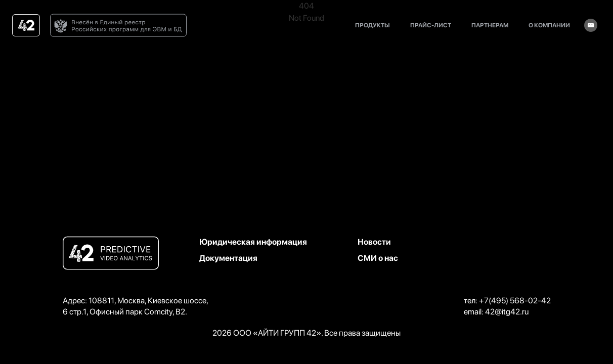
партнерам (490, 25)
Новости (374, 242)
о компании (549, 25)
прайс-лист (431, 25)
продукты (373, 25)
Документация (228, 258)
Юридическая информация (253, 242)
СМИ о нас (378, 258)
